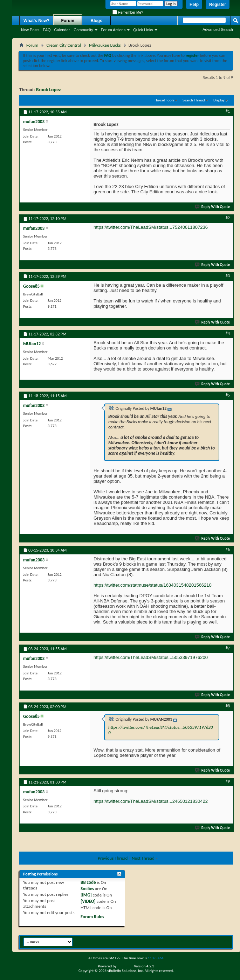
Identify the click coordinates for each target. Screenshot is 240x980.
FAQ (47, 30)
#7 (228, 648)
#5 (228, 395)
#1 (228, 111)
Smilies (87, 889)
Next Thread (143, 858)
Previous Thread (113, 858)
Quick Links (143, 30)
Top (225, 941)
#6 (228, 549)
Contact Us (167, 941)
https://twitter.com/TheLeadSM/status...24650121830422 (151, 801)
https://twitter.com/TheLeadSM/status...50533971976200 (151, 657)
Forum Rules (92, 917)
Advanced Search (218, 29)
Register (218, 5)
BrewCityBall (191, 941)
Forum (68, 21)
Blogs (97, 21)
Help (194, 5)
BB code (88, 882)
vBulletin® (125, 966)
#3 (228, 276)
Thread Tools (164, 100)
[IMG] (86, 895)
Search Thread (194, 100)
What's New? (36, 21)
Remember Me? (128, 12)
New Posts (30, 30)
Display (219, 100)
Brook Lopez (49, 90)
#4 (228, 333)
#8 (228, 706)
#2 (228, 218)
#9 (228, 781)
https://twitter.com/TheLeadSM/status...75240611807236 (151, 227)
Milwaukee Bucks (105, 45)
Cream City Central (63, 45)
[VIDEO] (88, 901)
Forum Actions (113, 30)
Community (83, 30)
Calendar (62, 30)
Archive (212, 941)
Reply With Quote (213, 207)
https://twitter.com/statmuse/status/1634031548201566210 (153, 585)
